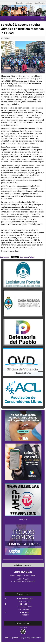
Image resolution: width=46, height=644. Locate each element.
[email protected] (24, 601)
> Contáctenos (40, 3)
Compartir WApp (27, 257)
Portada (8, 638)
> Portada (19, 3)
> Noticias (28, 3)
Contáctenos (36, 638)
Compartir (5, 257)
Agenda (25, 638)
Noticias (17, 638)
